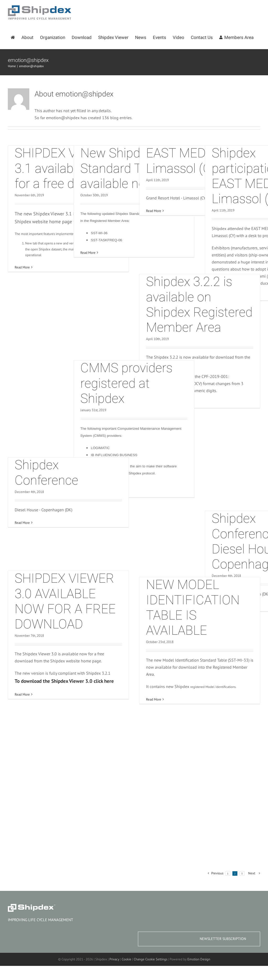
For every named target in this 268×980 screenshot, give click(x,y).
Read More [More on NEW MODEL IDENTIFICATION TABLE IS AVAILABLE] (154, 699)
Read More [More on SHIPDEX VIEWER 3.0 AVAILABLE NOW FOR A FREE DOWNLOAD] (22, 694)
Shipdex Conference (46, 472)
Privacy (114, 959)
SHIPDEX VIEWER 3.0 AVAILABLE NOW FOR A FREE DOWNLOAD (65, 601)
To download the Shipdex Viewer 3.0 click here (64, 681)
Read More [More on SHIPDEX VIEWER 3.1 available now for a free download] (22, 267)
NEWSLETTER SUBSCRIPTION (223, 939)
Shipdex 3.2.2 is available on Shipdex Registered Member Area (199, 305)
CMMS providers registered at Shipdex (126, 383)
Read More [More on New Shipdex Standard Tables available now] (88, 253)
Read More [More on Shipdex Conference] (22, 523)
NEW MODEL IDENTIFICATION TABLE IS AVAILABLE (193, 608)
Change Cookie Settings (150, 959)
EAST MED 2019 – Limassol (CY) (197, 161)
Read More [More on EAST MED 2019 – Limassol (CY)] (154, 211)
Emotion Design (199, 959)
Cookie (127, 959)
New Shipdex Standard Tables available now (125, 168)
